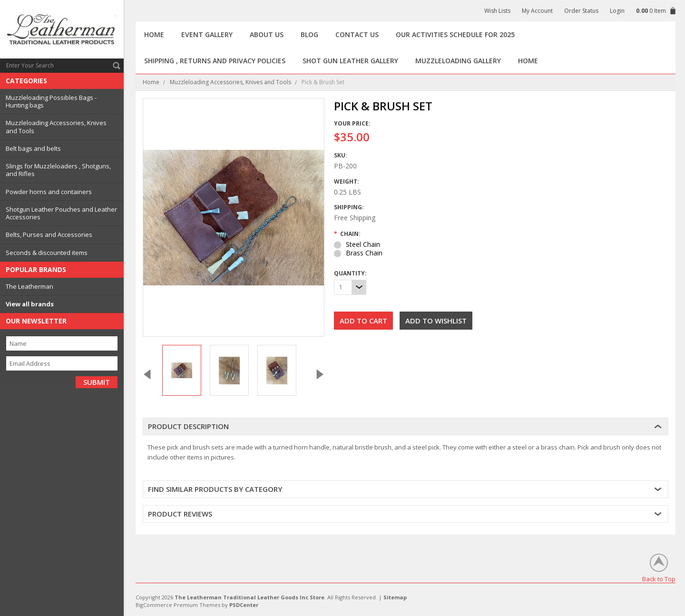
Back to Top (659, 579)
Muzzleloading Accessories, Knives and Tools (56, 127)
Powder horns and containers (49, 192)
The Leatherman (29, 286)
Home (151, 82)
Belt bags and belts (33, 148)
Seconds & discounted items (47, 253)
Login (617, 11)
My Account (537, 11)
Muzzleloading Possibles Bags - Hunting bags (51, 101)
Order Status (581, 11)
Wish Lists (497, 11)
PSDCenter (244, 605)
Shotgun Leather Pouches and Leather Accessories (61, 213)
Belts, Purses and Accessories (49, 235)
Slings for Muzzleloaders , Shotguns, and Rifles (58, 170)
